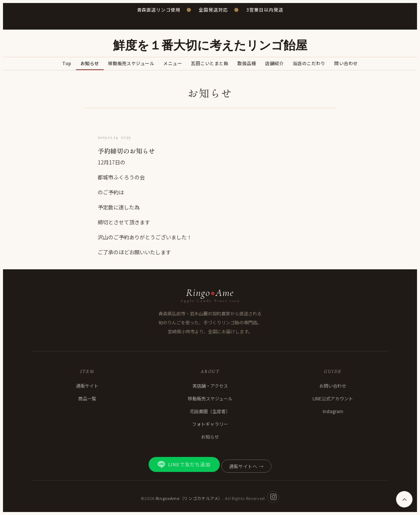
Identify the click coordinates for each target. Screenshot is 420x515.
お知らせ (90, 63)
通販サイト (87, 386)
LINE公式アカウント (333, 398)
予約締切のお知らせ (126, 151)
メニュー (173, 63)
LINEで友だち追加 (184, 464)
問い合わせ (346, 63)
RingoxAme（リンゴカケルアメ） (189, 498)
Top (67, 63)
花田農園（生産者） (210, 411)
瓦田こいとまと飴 (210, 63)
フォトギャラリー (210, 424)
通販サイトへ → (246, 466)
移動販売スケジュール (131, 63)
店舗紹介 (274, 63)
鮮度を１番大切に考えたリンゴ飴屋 (210, 46)
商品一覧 (87, 398)
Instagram (333, 411)
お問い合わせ (333, 386)
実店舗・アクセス (210, 386)
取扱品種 (247, 63)
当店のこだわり (309, 63)
